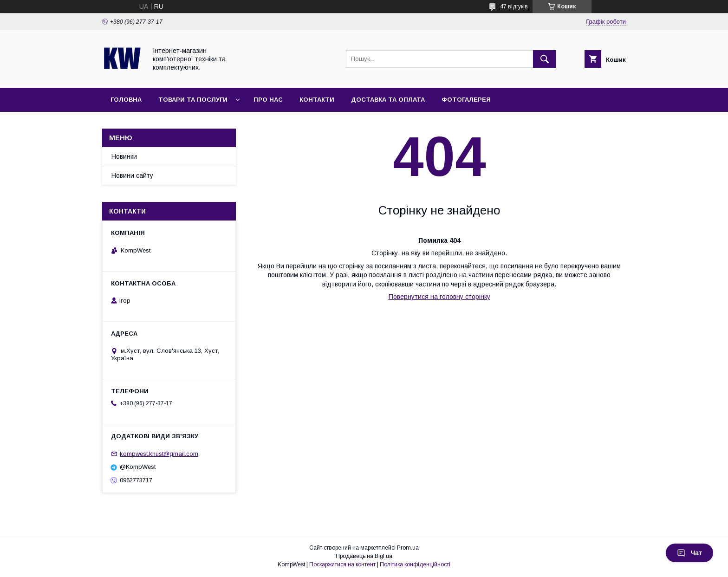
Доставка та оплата (388, 100)
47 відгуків (514, 6)
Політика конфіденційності (415, 564)
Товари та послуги (193, 100)
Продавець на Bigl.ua (364, 556)
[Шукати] (545, 59)
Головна (126, 100)
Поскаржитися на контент (342, 564)
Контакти (317, 100)
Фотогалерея (466, 100)
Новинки (124, 156)
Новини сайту (132, 175)
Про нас (268, 100)
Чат (689, 553)
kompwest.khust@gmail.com (159, 454)
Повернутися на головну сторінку (439, 297)
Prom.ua (408, 548)
